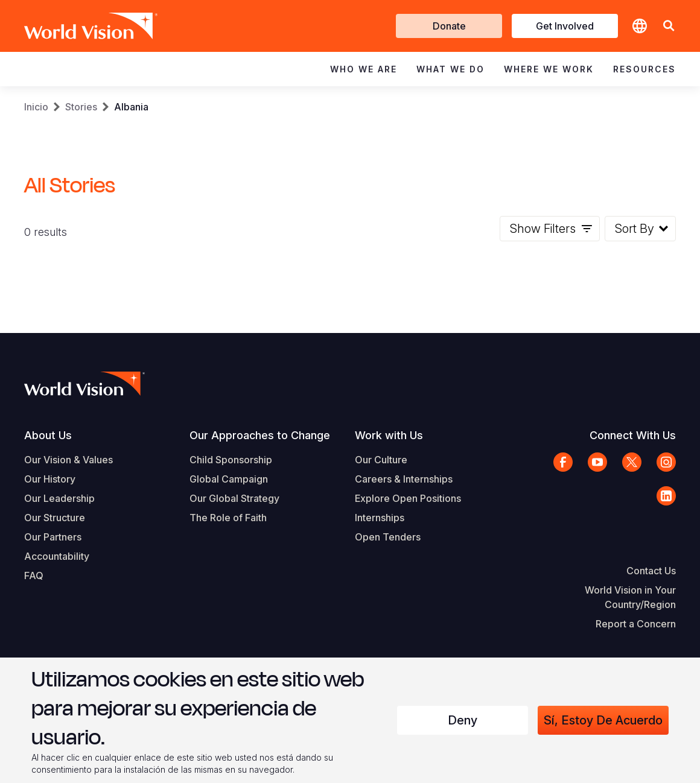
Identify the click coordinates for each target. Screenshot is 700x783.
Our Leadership (59, 498)
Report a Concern (636, 624)
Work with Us (389, 435)
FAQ (34, 575)
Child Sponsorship (231, 460)
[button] (669, 26)
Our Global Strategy (234, 498)
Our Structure (55, 518)
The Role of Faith (228, 518)
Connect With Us (633, 435)
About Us (48, 435)
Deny (463, 720)
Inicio (36, 107)
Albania (131, 107)
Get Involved (565, 26)
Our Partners (53, 537)
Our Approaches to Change (260, 435)
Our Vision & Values (68, 460)
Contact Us (651, 571)
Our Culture (381, 460)
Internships (380, 518)
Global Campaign (229, 479)
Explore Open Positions (408, 498)
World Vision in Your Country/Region (630, 597)
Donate (449, 26)
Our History (50, 479)
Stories (81, 107)
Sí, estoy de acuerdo (603, 720)
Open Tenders (388, 537)
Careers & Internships (404, 479)
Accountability (57, 556)
